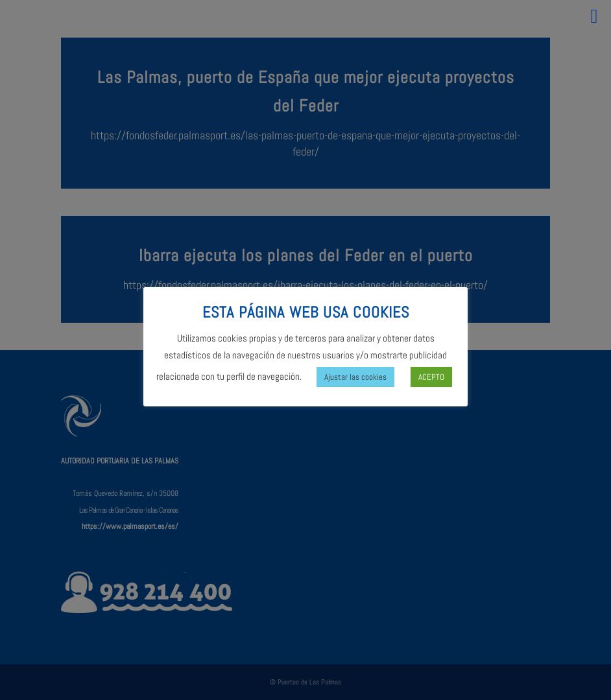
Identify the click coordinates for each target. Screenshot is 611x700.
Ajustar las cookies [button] (355, 377)
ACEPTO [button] (431, 377)
